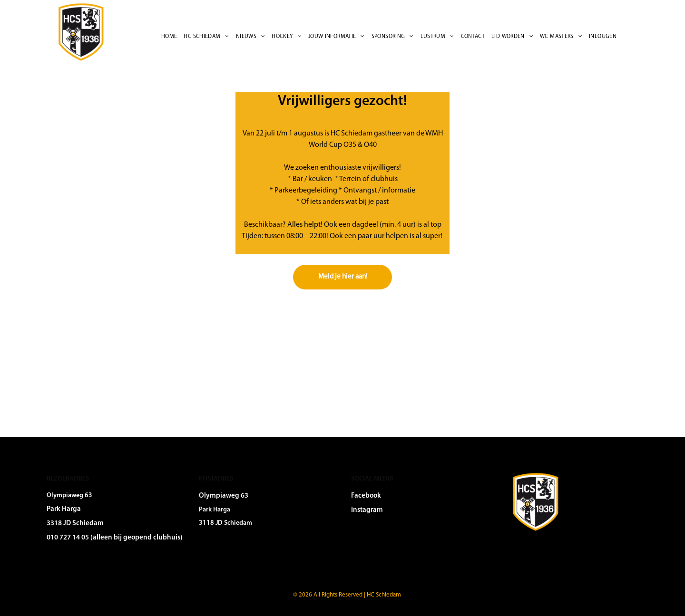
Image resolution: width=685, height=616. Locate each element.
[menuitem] (169, 37)
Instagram (367, 510)
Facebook (366, 496)
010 (52, 538)
